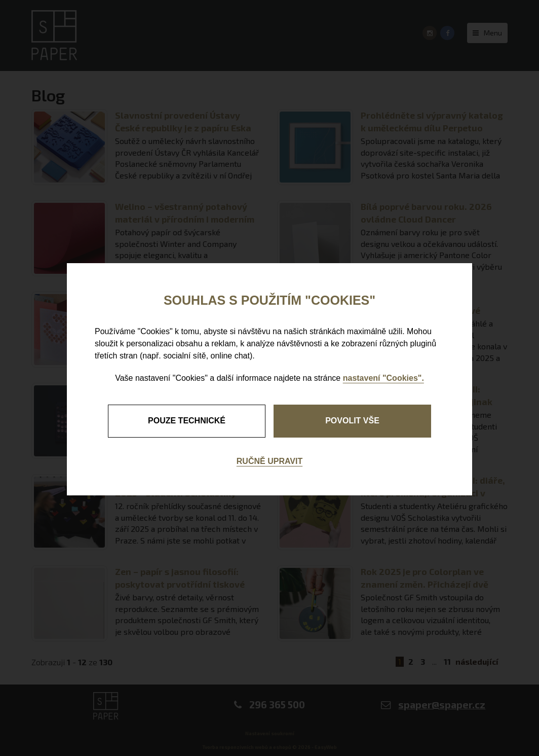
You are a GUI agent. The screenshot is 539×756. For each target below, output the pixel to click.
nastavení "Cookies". (383, 378)
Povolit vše (352, 421)
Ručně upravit (269, 461)
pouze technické (187, 421)
